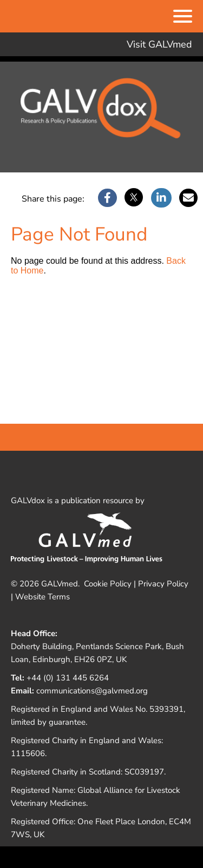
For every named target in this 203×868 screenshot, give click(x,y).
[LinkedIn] (161, 198)
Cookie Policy (108, 584)
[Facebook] (107, 198)
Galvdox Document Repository (102, 114)
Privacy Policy (163, 584)
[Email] (188, 198)
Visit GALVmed (159, 44)
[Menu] (183, 17)
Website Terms (42, 597)
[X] (134, 198)
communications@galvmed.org (92, 691)
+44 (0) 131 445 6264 (68, 678)
